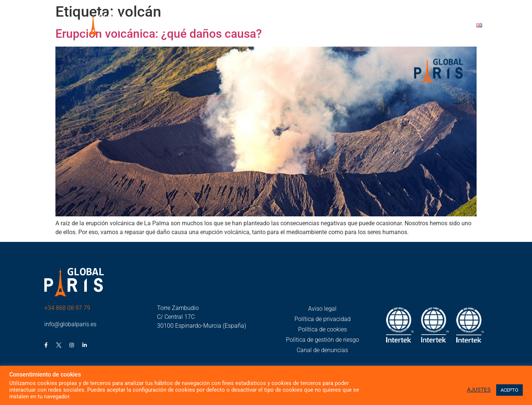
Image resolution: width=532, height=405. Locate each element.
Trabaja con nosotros (390, 26)
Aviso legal (322, 309)
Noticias (332, 26)
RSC (298, 26)
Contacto (450, 26)
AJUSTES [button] (479, 390)
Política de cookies (323, 329)
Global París (256, 26)
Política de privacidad (323, 319)
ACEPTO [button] (509, 390)
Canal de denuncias (322, 350)
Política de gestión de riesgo (323, 340)
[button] (256, 26)
